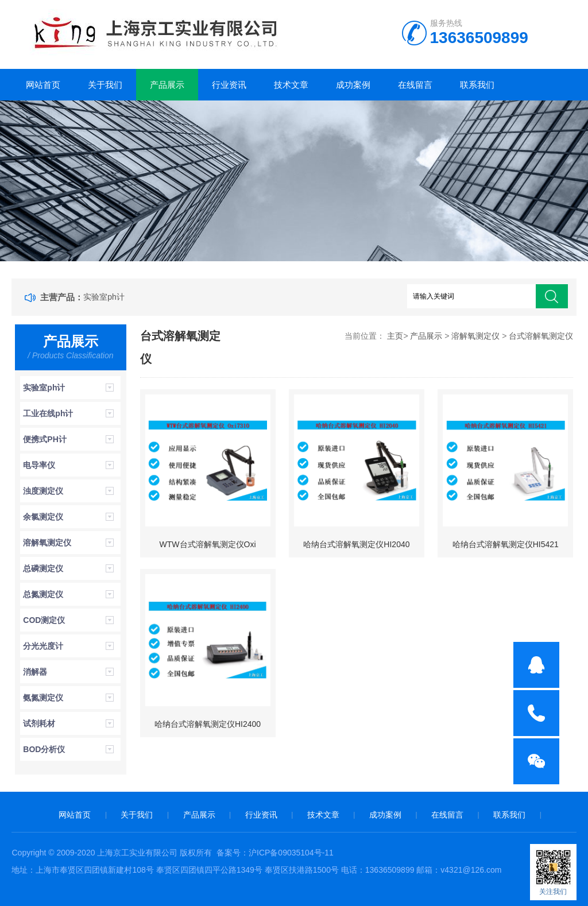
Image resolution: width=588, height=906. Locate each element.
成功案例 (353, 85)
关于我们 (105, 85)
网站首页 (43, 85)
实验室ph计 (104, 297)
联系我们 (477, 85)
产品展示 (167, 85)
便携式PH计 (45, 439)
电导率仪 (39, 465)
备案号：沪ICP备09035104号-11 (275, 853)
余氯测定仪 (43, 517)
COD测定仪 (44, 620)
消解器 (35, 672)
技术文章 (291, 85)
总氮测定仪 (43, 594)
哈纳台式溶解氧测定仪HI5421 (506, 544)
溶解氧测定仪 (47, 543)
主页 (395, 336)
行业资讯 (229, 85)
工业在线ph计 (48, 413)
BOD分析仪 (44, 749)
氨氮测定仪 (43, 698)
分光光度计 (43, 646)
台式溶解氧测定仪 (541, 336)
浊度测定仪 (43, 491)
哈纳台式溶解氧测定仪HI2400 (208, 724)
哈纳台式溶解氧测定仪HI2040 (356, 544)
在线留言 (415, 85)
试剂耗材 (39, 723)
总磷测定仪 (43, 568)
